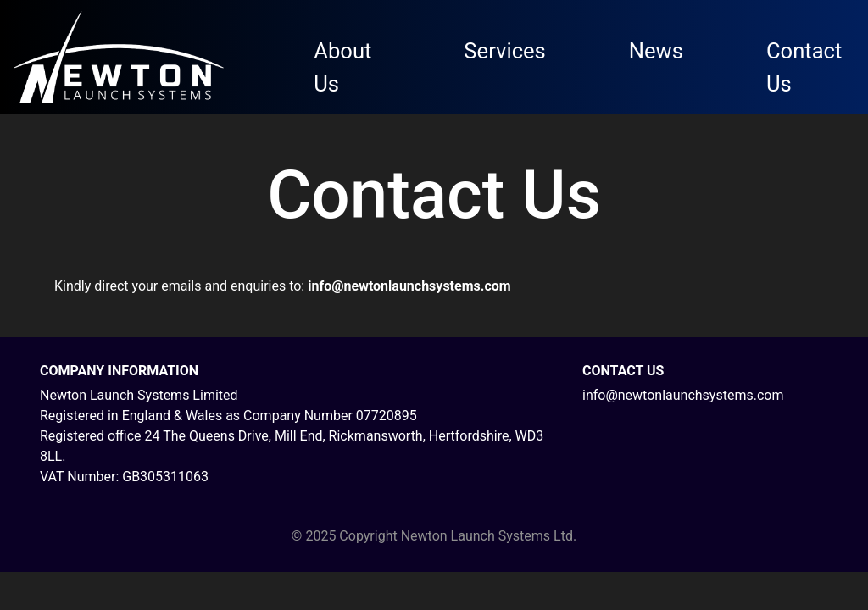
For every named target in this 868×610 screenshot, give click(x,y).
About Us (342, 67)
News (656, 51)
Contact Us (804, 67)
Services (504, 51)
